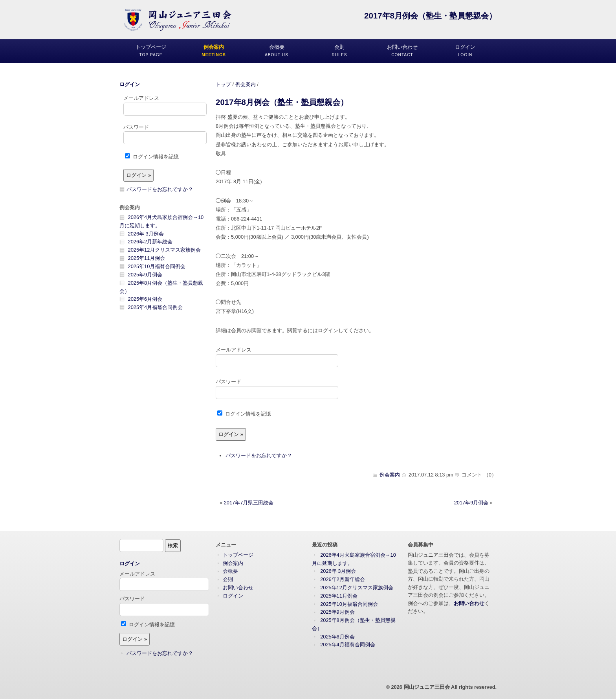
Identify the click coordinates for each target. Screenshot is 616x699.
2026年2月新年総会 (150, 242)
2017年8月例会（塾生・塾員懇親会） (282, 102)
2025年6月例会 (145, 299)
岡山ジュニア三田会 (427, 687)
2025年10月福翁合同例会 (157, 266)
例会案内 (246, 84)
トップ (223, 84)
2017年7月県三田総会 (249, 503)
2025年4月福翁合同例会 (156, 307)
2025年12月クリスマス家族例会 (165, 250)
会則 (228, 579)
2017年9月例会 (471, 503)
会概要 (230, 571)
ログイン (130, 84)
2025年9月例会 (145, 275)
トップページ (238, 555)
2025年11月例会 (147, 258)
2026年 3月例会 (146, 234)
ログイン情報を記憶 (244, 414)
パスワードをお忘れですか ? (258, 455)
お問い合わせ (238, 588)
